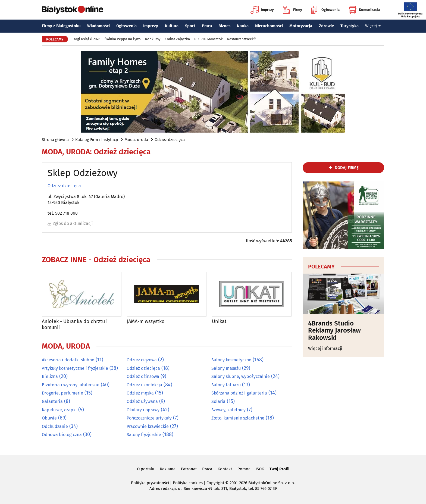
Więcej (373, 26)
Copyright (215, 483)
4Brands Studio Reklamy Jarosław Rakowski (334, 331)
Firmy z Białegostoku (61, 26)
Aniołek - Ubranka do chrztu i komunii (75, 325)
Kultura (172, 26)
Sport (190, 26)
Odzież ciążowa (142, 360)
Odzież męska (140, 393)
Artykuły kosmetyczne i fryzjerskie (75, 368)
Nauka (243, 26)
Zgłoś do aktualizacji (70, 223)
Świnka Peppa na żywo (123, 39)
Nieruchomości (269, 26)
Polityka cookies (188, 483)
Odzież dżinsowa (143, 376)
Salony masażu (226, 368)
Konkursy (153, 39)
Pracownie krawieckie (148, 426)
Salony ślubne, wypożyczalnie (241, 376)
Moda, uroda (136, 140)
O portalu (146, 469)
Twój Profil (279, 469)
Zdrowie (326, 26)
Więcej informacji (325, 348)
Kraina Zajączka (177, 39)
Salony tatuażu (226, 385)
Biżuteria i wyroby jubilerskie (71, 385)
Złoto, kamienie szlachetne (238, 418)
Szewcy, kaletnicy (228, 410)
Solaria (218, 401)
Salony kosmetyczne (231, 360)
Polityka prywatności (150, 483)
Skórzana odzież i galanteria (239, 393)
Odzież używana (142, 401)
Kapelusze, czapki (59, 410)
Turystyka (350, 26)
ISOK (260, 469)
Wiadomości (98, 26)
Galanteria (52, 401)
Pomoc (244, 469)
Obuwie (49, 418)
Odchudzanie (55, 426)
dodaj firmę (347, 168)
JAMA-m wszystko (146, 322)
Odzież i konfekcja (144, 385)
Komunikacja (364, 10)
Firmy (292, 10)
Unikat (219, 322)
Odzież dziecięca (170, 140)
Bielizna (50, 376)
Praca (207, 26)
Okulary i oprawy (143, 410)
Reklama (168, 469)
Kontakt (225, 469)
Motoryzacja (301, 26)
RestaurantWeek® (242, 39)
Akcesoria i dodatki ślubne (68, 360)
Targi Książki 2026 (86, 39)
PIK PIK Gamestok (209, 39)
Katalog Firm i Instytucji (97, 140)
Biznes (224, 26)
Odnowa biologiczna (62, 435)
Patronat (189, 469)
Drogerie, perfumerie (62, 393)
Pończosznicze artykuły (149, 418)
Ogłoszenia (325, 10)
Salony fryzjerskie (144, 435)
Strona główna (55, 140)
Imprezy (262, 10)
